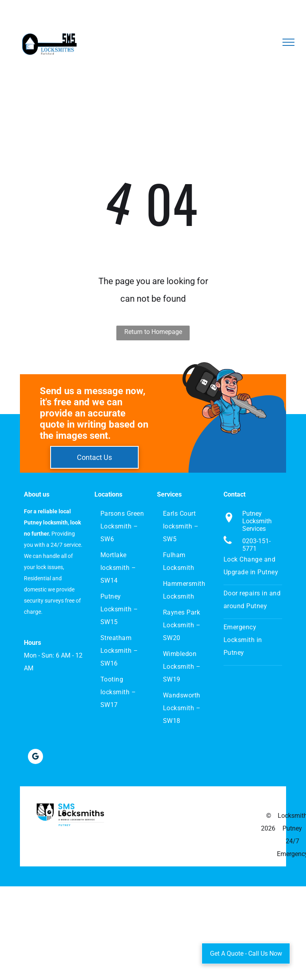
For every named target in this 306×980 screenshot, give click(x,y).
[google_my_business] (35, 757)
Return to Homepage (153, 332)
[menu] (288, 42)
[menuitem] (123, 526)
